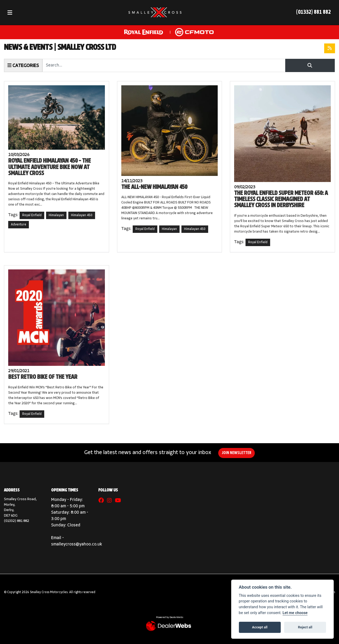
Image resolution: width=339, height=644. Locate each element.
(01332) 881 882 (313, 12)
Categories (23, 66)
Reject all (305, 627)
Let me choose (295, 613)
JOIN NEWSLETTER (237, 453)
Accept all (260, 627)
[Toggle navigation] (10, 13)
